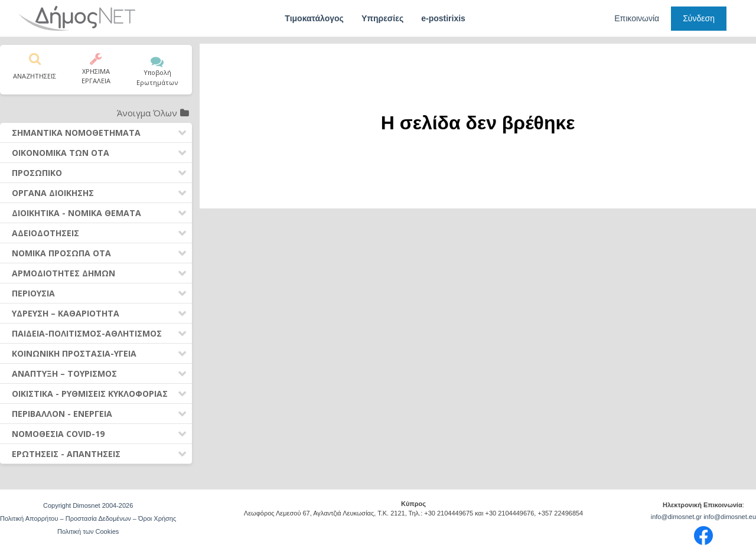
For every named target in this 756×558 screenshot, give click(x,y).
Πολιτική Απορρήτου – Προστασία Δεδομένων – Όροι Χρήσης (88, 518)
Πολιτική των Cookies (88, 531)
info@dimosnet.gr (676, 517)
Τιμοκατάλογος (314, 18)
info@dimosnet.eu (730, 517)
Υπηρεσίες (382, 18)
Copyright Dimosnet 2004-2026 (88, 505)
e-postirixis (443, 18)
